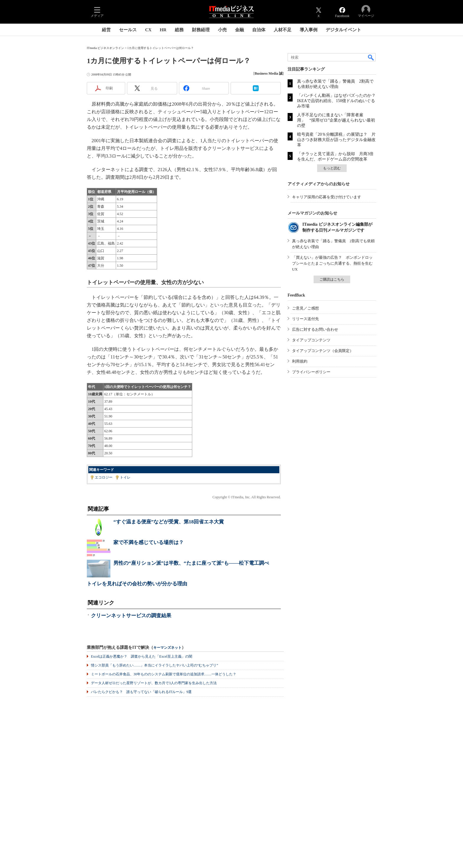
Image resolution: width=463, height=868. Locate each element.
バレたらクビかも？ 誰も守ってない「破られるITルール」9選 (141, 692)
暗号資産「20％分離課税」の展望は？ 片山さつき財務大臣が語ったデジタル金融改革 (336, 140)
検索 (371, 57)
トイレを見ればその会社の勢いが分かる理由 (137, 584)
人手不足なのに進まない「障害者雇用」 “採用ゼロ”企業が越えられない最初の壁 (336, 120)
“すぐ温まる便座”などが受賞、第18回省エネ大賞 (169, 522)
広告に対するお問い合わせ (315, 329)
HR (163, 30)
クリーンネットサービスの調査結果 (131, 616)
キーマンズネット (167, 648)
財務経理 (201, 30)
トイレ (125, 477)
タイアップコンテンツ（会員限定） (323, 351)
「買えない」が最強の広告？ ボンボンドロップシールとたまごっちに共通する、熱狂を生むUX (332, 263)
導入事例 (309, 30)
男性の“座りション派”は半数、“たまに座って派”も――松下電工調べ (191, 563)
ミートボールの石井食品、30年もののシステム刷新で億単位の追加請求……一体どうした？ (164, 674)
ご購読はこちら (332, 279)
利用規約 (300, 361)
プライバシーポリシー (311, 372)
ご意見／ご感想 (305, 308)
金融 (239, 30)
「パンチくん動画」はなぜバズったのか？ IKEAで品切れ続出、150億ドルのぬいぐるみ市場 (338, 101)
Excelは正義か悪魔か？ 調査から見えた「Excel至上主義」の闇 (142, 656)
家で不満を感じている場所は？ (149, 542)
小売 (222, 30)
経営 (106, 30)
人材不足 (283, 30)
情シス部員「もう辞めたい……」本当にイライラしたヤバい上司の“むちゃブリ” (155, 665)
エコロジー (104, 477)
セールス (128, 30)
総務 (179, 30)
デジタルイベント (343, 30)
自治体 (259, 30)
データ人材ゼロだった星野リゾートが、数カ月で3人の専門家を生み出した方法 (154, 683)
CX (148, 30)
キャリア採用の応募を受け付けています (327, 197)
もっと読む (332, 168)
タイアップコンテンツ (311, 340)
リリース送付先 (305, 319)
